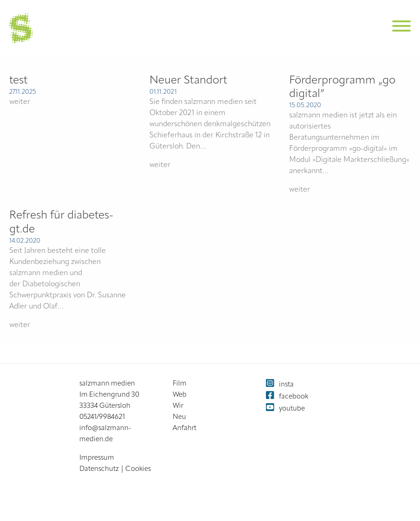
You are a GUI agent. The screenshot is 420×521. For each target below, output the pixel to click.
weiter (20, 102)
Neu (179, 417)
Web (180, 395)
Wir (178, 406)
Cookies (138, 469)
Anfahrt (184, 428)
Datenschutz (99, 469)
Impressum (97, 458)
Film (180, 384)
